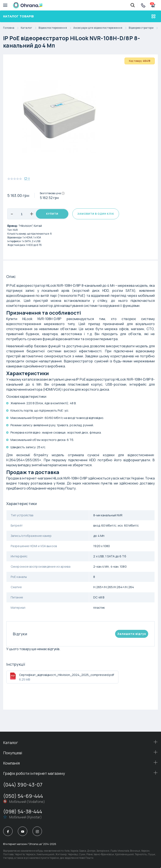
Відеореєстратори (144, 28)
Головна (12, 28)
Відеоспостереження (56, 28)
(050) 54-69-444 (23, 796)
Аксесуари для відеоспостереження (101, 28)
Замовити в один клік (96, 214)
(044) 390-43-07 (23, 785)
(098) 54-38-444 (23, 811)
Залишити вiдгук (132, 634)
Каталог (30, 28)
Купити (52, 214)
